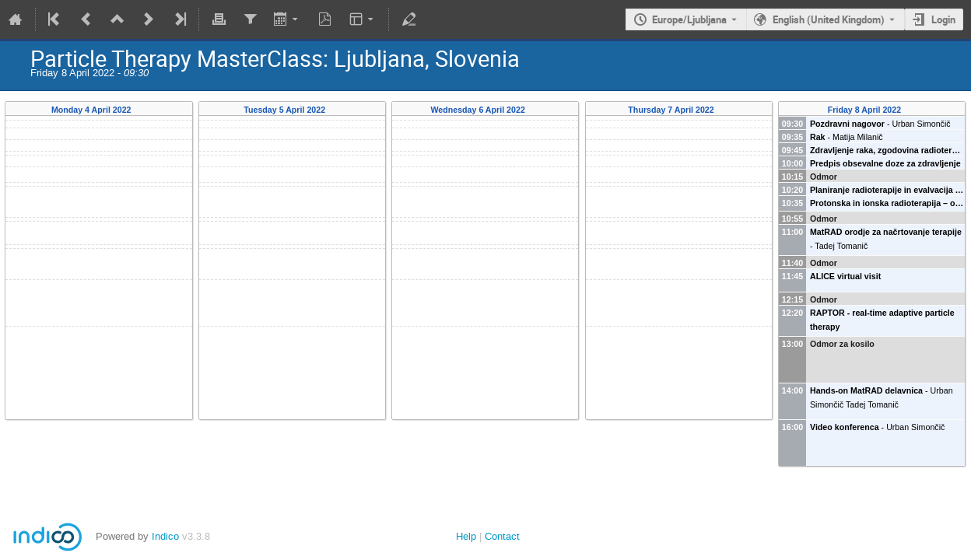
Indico (165, 536)
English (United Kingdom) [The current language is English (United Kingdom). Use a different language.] (829, 19)
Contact (502, 536)
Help (466, 536)
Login (943, 19)
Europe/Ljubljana (689, 19)
